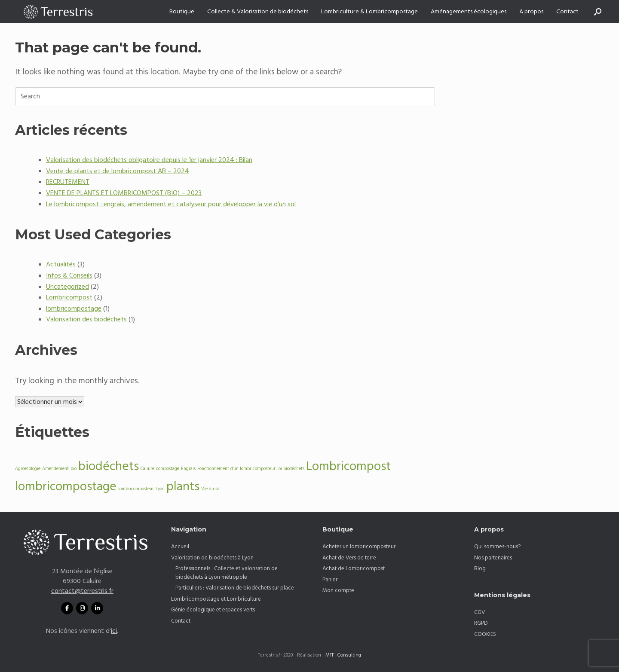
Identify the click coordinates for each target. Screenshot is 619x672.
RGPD (481, 623)
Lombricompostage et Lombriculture (216, 599)
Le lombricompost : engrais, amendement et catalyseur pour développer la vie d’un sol (171, 204)
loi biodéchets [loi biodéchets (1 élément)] (291, 469)
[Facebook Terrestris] (67, 608)
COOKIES (485, 634)
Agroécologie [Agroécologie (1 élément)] (28, 469)
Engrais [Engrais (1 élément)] (188, 469)
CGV (480, 612)
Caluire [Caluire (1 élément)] (147, 469)
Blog (480, 568)
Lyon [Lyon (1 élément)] (160, 489)
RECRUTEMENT (68, 182)
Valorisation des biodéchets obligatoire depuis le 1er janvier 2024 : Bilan (149, 160)
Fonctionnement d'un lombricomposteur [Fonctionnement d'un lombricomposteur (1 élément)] (236, 469)
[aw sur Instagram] (82, 608)
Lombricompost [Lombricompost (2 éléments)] (348, 466)
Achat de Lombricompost (354, 568)
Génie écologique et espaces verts (213, 610)
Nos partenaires (493, 558)
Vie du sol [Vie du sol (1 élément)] (211, 489)
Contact (567, 12)
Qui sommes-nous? (497, 547)
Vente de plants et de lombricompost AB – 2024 (118, 171)
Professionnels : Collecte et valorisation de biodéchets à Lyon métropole (227, 573)
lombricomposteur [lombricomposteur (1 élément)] (136, 489)
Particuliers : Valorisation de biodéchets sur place (235, 588)
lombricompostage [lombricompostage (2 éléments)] (66, 487)
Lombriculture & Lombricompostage (369, 12)
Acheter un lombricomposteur (359, 547)
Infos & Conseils (69, 275)
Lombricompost (69, 297)
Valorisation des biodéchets (86, 319)
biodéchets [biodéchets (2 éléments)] (109, 466)
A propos (531, 12)
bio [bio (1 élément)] (74, 469)
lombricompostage (74, 309)
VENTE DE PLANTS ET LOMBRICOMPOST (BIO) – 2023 (124, 193)
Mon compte (338, 590)
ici (114, 631)
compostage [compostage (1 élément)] (168, 469)
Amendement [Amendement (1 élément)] (55, 469)
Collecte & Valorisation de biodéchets (258, 12)
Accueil (180, 547)
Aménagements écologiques (469, 12)
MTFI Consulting (343, 655)
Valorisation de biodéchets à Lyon (212, 558)
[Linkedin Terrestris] (97, 608)
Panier (330, 580)
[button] (598, 12)
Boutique (182, 12)
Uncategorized (67, 287)
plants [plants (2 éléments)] (183, 487)
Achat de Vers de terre (349, 558)
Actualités (61, 264)
